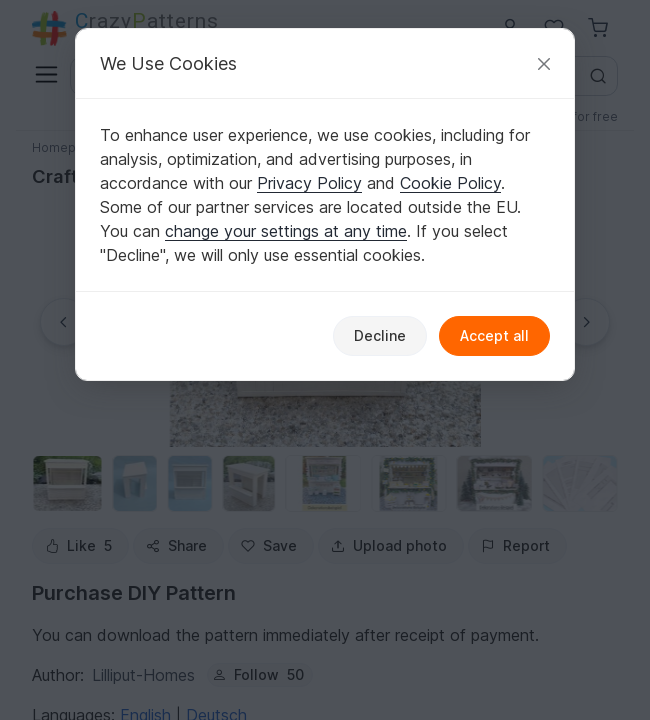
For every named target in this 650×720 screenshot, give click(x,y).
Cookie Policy (450, 183)
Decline (380, 335)
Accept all (494, 335)
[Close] (544, 63)
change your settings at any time (286, 231)
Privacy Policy (309, 183)
